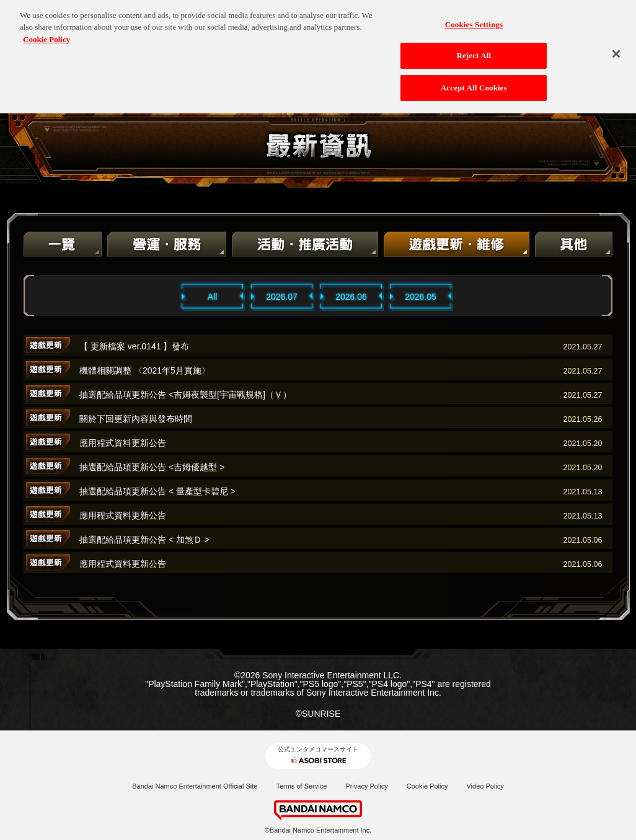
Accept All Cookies (474, 82)
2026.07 (282, 297)
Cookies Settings (474, 19)
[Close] (616, 48)
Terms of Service (301, 786)
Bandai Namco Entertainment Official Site (195, 786)
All (213, 297)
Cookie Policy (427, 786)
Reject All (474, 50)
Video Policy (485, 786)
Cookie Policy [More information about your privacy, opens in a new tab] (46, 34)
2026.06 (351, 297)
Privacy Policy (366, 786)
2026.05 (421, 297)
